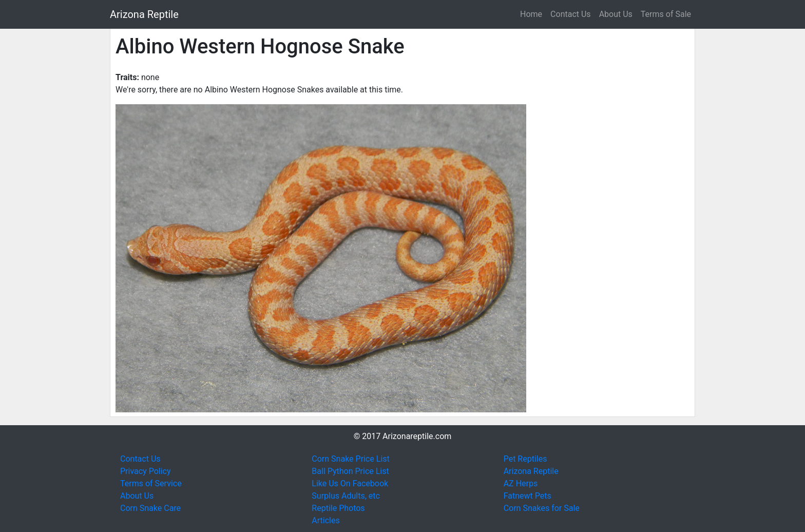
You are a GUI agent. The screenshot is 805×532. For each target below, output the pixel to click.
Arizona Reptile (144, 14)
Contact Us (571, 14)
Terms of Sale (666, 14)
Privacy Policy (146, 471)
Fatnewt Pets (528, 496)
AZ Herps (521, 483)
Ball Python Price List (350, 471)
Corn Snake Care (150, 508)
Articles (325, 520)
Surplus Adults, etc (346, 496)
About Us (616, 14)
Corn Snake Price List (350, 459)
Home (531, 14)
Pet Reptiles (525, 459)
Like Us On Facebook (350, 483)
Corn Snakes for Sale (542, 508)
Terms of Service (151, 483)
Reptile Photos (338, 508)
